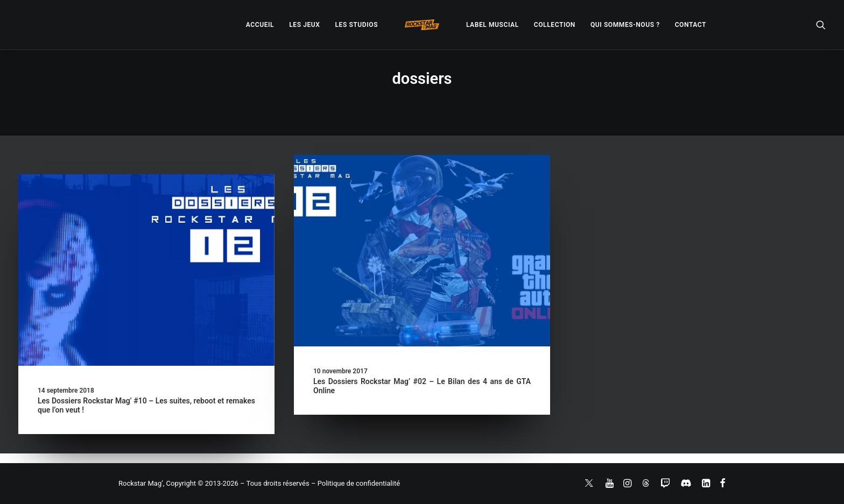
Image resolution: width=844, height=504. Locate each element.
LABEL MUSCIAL (493, 25)
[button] (821, 25)
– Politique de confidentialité (356, 483)
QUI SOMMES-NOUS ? (625, 25)
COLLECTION (555, 25)
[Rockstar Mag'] (422, 25)
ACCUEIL (260, 25)
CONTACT (691, 25)
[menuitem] (260, 25)
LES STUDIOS (356, 25)
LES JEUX (304, 25)
